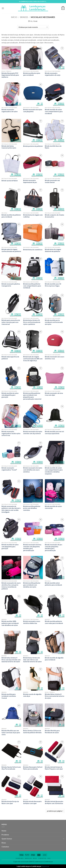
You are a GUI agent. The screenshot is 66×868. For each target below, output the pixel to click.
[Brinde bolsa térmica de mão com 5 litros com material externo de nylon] (33, 642)
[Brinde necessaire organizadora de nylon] (11, 94)
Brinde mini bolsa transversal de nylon (9, 147)
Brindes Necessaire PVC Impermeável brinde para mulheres (10, 75)
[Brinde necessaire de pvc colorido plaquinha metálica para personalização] (55, 529)
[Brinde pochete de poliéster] (33, 131)
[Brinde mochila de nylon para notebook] (33, 58)
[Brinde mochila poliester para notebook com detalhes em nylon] (33, 568)
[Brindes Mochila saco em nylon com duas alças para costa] (11, 715)
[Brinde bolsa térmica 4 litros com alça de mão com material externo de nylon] (11, 642)
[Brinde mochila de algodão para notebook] (55, 642)
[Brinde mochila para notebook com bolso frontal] (11, 679)
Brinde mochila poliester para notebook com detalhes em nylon (32, 585)
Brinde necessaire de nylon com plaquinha (33, 111)
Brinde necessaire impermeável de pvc (30, 181)
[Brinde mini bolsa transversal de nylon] (11, 131)
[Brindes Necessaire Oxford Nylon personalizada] (33, 752)
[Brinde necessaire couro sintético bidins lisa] (33, 606)
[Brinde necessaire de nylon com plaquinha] (33, 94)
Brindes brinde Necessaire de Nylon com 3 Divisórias (54, 802)
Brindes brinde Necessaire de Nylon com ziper (32, 802)
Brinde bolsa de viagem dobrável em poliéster (53, 250)
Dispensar (45, 866)
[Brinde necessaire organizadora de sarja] (55, 58)
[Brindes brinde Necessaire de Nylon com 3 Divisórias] (55, 786)
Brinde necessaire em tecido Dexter (52, 181)
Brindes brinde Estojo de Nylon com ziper (10, 802)
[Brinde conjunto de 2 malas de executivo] (55, 200)
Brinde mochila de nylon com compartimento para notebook (54, 111)
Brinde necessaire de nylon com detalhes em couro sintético (33, 470)
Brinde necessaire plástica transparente (11, 285)
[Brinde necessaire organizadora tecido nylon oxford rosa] (11, 416)
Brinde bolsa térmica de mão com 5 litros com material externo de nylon (32, 660)
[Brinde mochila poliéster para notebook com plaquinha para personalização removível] (33, 378)
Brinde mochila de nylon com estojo (53, 507)
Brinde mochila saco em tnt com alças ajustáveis (54, 432)
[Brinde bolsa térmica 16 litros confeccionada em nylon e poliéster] (33, 305)
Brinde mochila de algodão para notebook (54, 659)
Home (4, 831)
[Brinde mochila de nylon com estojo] (55, 491)
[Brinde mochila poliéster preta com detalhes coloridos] (33, 491)
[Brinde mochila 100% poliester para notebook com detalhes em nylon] (11, 606)
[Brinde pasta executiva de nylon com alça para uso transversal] (11, 305)
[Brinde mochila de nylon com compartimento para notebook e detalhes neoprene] (55, 453)
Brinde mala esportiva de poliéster (10, 358)
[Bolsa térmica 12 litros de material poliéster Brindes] (33, 715)
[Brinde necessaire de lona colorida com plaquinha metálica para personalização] (33, 529)
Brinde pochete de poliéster (33, 146)
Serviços (28, 858)
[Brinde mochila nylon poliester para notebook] (55, 568)
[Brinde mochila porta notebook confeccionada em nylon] (55, 305)
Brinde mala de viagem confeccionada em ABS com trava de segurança (33, 359)
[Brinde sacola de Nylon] (11, 165)
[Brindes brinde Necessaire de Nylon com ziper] (33, 786)
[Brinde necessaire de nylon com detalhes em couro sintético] (33, 453)
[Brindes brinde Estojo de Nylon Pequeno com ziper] (55, 752)
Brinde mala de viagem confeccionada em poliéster (11, 250)
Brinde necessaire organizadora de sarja (53, 74)
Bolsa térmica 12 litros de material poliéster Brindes (32, 732)
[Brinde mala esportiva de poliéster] (11, 341)
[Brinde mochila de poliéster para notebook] (11, 200)
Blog (35, 858)
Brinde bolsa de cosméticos (33, 250)
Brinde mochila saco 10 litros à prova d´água (53, 285)
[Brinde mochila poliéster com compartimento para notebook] (33, 269)
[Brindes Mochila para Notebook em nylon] (55, 715)
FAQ (49, 858)
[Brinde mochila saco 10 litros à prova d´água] (55, 269)
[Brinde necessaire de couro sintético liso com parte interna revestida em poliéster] (11, 568)
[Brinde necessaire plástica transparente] (11, 269)
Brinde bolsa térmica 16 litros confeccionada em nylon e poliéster (32, 322)
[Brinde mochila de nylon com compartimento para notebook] (55, 94)
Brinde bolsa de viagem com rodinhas (33, 216)
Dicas (4, 843)
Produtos (5, 835)
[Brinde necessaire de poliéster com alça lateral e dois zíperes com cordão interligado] (11, 491)
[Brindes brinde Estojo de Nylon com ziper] (11, 786)
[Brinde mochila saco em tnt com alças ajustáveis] (55, 416)
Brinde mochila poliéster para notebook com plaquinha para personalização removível (32, 396)
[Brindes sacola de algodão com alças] (33, 679)
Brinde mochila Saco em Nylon (53, 147)
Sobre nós (20, 858)
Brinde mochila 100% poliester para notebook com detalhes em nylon (10, 623)
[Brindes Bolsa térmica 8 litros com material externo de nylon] (55, 679)
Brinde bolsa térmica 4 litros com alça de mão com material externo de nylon (11, 660)
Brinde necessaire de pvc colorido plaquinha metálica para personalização (54, 548)
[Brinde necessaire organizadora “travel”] (11, 453)
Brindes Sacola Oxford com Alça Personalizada (11, 768)
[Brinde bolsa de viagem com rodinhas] (33, 200)
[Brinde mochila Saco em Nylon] (55, 131)
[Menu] (3, 8)
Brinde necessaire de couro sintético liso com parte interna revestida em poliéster (11, 586)
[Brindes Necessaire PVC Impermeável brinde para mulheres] (11, 58)
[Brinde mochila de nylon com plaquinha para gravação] (11, 378)
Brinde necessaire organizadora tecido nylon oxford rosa (11, 433)
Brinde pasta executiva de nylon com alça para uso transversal (11, 322)
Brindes (24, 17)
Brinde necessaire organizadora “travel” (9, 469)
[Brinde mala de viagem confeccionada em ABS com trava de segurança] (33, 341)
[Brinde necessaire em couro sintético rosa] (55, 341)
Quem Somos (7, 839)
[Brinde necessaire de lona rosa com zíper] (55, 378)
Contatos (5, 847)
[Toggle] (64, 839)
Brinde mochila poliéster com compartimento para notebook (32, 286)
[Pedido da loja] (33, 27)
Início (14, 17)
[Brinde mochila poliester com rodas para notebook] (55, 606)
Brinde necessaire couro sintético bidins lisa (32, 622)
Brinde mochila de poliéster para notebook (11, 216)
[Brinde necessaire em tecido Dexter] (55, 165)
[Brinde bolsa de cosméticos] (33, 234)
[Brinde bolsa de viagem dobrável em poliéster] (55, 234)
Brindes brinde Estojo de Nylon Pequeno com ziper (54, 768)
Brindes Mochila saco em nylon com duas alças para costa (11, 733)
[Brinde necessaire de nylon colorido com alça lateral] (33, 416)
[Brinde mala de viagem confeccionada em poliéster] (11, 234)
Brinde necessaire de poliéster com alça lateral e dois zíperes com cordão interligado (11, 509)
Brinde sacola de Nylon (10, 181)
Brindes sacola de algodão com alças (32, 695)
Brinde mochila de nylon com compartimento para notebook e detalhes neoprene (54, 471)
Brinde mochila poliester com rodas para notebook (54, 622)
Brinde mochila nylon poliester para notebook (53, 584)
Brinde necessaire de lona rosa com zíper (54, 394)
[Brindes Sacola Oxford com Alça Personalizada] (11, 752)
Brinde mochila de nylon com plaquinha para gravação (10, 395)
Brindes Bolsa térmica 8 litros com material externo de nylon (55, 696)
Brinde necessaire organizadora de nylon (10, 111)
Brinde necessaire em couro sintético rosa (55, 358)
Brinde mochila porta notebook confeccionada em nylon (54, 322)
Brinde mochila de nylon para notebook (32, 74)
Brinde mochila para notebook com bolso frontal (9, 696)
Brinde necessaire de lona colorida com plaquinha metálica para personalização (32, 548)
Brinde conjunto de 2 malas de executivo (54, 216)
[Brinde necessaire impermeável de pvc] (33, 165)
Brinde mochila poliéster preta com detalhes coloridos (32, 508)
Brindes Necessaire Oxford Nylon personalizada (33, 768)
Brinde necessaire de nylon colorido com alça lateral (33, 432)
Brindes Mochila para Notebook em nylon (52, 732)
